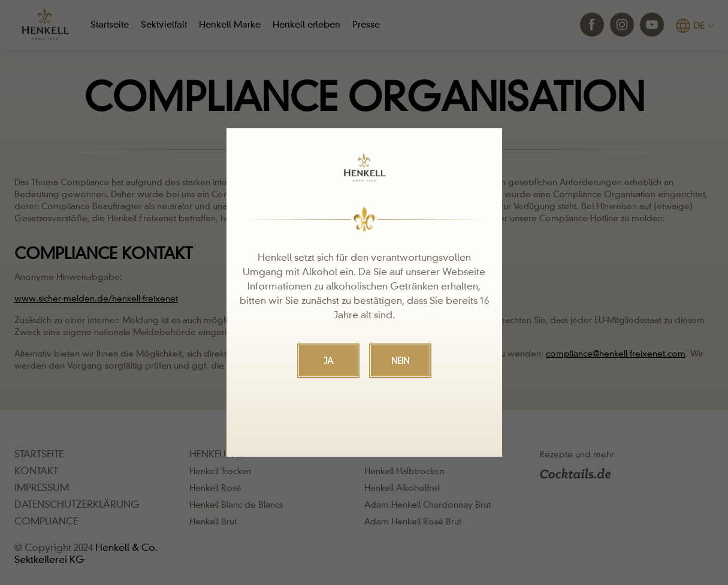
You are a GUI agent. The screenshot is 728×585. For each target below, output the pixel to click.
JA (328, 361)
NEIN (400, 361)
